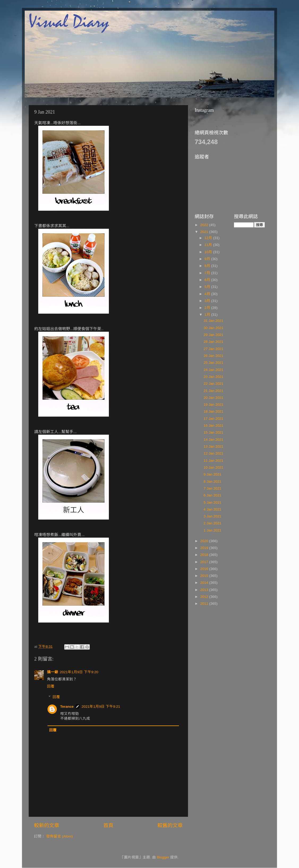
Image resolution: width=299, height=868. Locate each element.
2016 (205, 569)
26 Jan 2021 (213, 356)
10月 (209, 252)
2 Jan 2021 (213, 523)
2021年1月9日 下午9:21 (101, 707)
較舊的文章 (170, 825)
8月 (208, 266)
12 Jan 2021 (213, 453)
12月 (209, 238)
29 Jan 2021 (213, 335)
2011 (205, 604)
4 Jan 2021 (213, 509)
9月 (208, 259)
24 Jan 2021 (213, 370)
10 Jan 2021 (213, 467)
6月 (208, 280)
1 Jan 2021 (213, 530)
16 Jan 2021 (213, 426)
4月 (208, 294)
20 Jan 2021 (213, 398)
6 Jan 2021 (213, 495)
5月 (208, 287)
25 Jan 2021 (213, 363)
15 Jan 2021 (213, 432)
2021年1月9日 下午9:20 (79, 672)
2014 (205, 583)
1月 (208, 315)
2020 (205, 541)
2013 (205, 590)
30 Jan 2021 (213, 328)
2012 (205, 597)
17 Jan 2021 (213, 419)
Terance (67, 707)
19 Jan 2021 (213, 405)
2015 (205, 576)
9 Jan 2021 (213, 474)
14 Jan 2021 (213, 440)
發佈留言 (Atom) (59, 836)
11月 (209, 245)
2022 (205, 225)
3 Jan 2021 (213, 516)
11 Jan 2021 (213, 461)
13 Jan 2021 (213, 446)
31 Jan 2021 (213, 321)
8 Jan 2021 (213, 481)
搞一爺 (53, 672)
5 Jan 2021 (213, 502)
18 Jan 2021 (213, 411)
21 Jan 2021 (213, 391)
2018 (205, 555)
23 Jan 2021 (213, 377)
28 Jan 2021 (213, 342)
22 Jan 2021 (213, 384)
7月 (208, 273)
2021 (205, 232)
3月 (208, 301)
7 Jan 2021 (213, 488)
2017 (205, 562)
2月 (208, 308)
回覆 (51, 686)
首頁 (108, 825)
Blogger (163, 857)
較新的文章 (47, 825)
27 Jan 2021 (213, 349)
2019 (205, 548)
